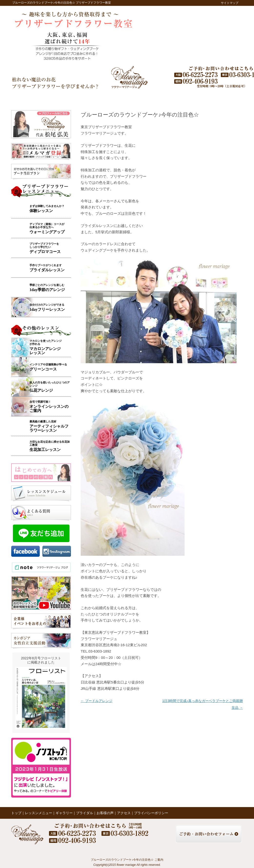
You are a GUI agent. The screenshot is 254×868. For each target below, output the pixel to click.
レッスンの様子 (159, 98)
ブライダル (111, 98)
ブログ (184, 98)
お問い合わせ (230, 98)
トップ (25, 98)
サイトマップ (230, 3)
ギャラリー (88, 98)
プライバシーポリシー (151, 813)
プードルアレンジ (97, 701)
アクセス (206, 98)
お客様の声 (134, 98)
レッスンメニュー (57, 98)
